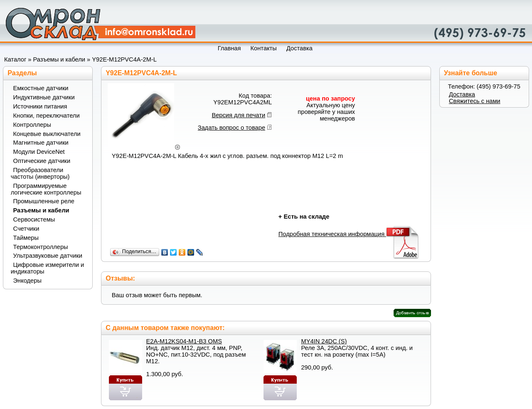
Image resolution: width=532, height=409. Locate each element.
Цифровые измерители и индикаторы (47, 268)
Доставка (462, 94)
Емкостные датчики (41, 88)
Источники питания (40, 106)
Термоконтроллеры (41, 247)
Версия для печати (238, 115)
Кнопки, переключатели (47, 116)
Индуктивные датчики (44, 97)
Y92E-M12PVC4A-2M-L (124, 59)
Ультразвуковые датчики (48, 256)
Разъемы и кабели (59, 59)
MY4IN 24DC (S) (324, 341)
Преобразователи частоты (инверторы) (40, 173)
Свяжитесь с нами (475, 101)
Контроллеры (32, 125)
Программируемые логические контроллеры (46, 189)
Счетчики (26, 229)
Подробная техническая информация (349, 234)
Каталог (15, 59)
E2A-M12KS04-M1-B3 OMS (184, 341)
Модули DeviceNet (39, 152)
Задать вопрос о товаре (232, 128)
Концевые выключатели (47, 134)
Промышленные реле (44, 201)
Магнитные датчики (41, 143)
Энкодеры (27, 281)
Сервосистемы (34, 219)
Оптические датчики (42, 161)
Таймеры (26, 238)
